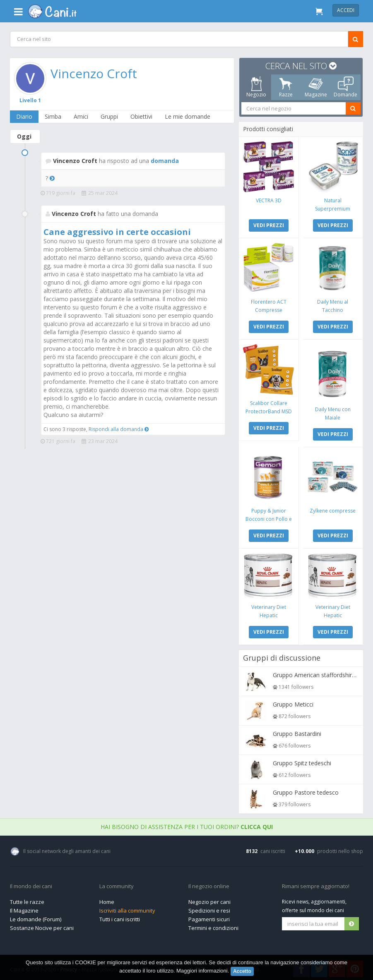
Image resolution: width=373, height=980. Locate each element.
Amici (81, 116)
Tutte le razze (27, 900)
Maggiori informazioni (202, 971)
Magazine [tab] (316, 87)
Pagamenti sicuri (209, 917)
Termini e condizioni (213, 926)
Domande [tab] (345, 87)
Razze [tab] (286, 87)
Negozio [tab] (256, 87)
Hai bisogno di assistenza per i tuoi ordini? (187, 825)
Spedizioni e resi (209, 908)
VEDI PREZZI (269, 225)
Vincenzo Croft (94, 73)
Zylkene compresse (333, 509)
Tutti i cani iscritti (120, 917)
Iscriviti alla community (127, 908)
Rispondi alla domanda (119, 429)
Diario (25, 116)
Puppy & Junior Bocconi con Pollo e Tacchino (269, 517)
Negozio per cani (209, 900)
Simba (53, 116)
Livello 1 (31, 100)
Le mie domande (188, 116)
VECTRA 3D (269, 200)
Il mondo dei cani (31, 884)
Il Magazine (24, 908)
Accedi (346, 10)
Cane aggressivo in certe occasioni (117, 232)
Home (107, 900)
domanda (165, 161)
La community (117, 884)
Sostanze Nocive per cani (42, 926)
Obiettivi (142, 116)
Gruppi (110, 116)
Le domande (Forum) (36, 917)
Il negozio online (209, 884)
